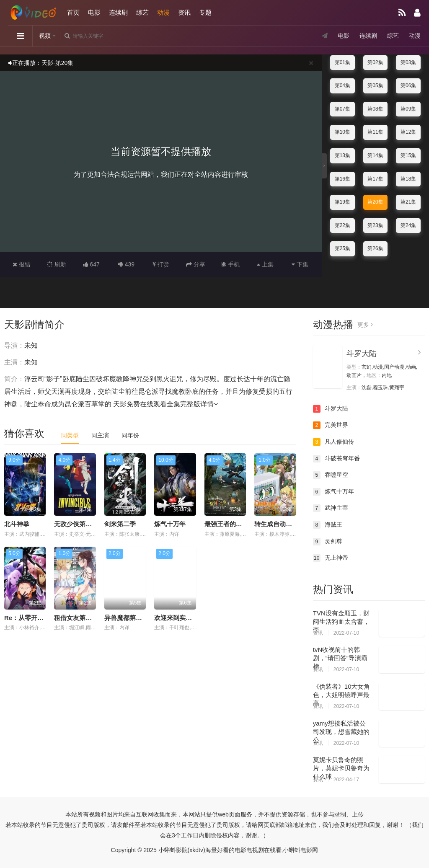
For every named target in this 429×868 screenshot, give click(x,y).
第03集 (408, 62)
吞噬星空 (331, 475)
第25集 (342, 248)
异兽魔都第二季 (126, 618)
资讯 (184, 12)
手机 (231, 264)
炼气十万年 (170, 524)
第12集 (408, 132)
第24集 (408, 225)
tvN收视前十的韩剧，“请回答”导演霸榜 (340, 658)
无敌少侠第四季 (76, 524)
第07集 (342, 109)
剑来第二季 (120, 524)
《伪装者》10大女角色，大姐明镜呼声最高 (342, 695)
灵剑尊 (328, 542)
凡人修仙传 (333, 442)
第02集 (375, 62)
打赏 (161, 264)
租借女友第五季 (76, 618)
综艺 (142, 12)
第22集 (342, 225)
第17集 (375, 179)
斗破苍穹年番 (336, 459)
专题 (205, 12)
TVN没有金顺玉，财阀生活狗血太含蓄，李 (341, 621)
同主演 (100, 435)
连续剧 (118, 12)
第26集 (375, 248)
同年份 (130, 435)
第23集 (375, 225)
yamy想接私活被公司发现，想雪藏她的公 (341, 732)
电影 (94, 12)
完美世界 (331, 425)
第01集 (342, 62)
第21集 (408, 202)
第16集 (342, 179)
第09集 (408, 109)
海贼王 (328, 525)
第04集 (342, 85)
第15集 (408, 155)
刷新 (57, 264)
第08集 (375, 109)
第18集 (408, 179)
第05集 (375, 85)
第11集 (375, 132)
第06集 (408, 85)
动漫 (163, 12)
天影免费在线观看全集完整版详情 (165, 404)
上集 (265, 264)
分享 (196, 264)
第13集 (342, 155)
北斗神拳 (17, 524)
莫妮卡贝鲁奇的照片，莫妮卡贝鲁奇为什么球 (341, 768)
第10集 (342, 132)
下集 (300, 264)
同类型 (70, 435)
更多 (365, 325)
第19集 (342, 202)
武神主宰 (331, 508)
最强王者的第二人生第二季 (242, 524)
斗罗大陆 (362, 354)
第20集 (375, 202)
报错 (22, 264)
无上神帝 (331, 558)
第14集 (375, 155)
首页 (73, 12)
